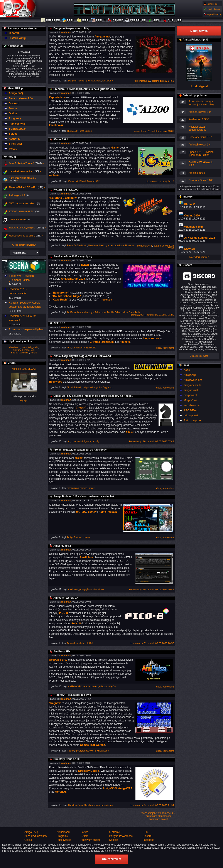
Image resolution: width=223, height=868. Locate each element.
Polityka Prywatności (121, 836)
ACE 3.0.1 (59, 323)
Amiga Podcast (74, 537)
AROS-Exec (191, 410)
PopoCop (29, 350)
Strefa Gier (172, 20)
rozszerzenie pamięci (77, 488)
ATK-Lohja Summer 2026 (200, 238)
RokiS (34, 353)
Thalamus (130, 246)
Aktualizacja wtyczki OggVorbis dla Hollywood (82, 356)
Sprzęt (155, 20)
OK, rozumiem (111, 859)
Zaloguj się (212, 4)
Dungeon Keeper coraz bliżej (71, 28)
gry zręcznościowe (115, 246)
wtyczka (98, 388)
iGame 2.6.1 (61, 139)
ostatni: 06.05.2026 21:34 (160, 805)
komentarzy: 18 (137, 441)
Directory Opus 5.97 (200, 137)
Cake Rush (134, 312)
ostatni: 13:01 (163, 131)
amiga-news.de (193, 385)
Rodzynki (14, 139)
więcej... (13, 149)
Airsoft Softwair (74, 388)
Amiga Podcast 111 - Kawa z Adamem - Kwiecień (84, 496)
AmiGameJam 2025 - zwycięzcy (73, 257)
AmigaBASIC (90, 348)
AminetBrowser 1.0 (200, 112)
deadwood (15, 347)
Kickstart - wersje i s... (21, 171)
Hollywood (88, 388)
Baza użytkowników (21, 98)
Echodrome (100, 312)
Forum (69, 20)
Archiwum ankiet (90, 840)
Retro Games (85, 131)
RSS (145, 832)
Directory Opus (75, 805)
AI (69, 441)
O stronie (114, 832)
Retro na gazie (192, 420)
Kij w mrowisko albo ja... (23, 178)
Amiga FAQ (16, 93)
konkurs (86, 312)
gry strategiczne (94, 81)
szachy (96, 441)
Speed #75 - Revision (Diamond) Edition (201, 154)
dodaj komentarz (165, 348)
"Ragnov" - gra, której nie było (72, 695)
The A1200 (72, 131)
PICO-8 (89, 643)
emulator (80, 643)
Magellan (88, 805)
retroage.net (191, 415)
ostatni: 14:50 (163, 81)
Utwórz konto (213, 9)
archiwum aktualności (158, 816)
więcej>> (24, 401)
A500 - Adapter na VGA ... (23, 203)
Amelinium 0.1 (62, 546)
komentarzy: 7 (138, 643)
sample (86, 686)
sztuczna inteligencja (81, 441)
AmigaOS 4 (108, 81)
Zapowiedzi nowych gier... (22, 228)
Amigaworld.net (193, 380)
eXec (187, 370)
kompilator (78, 348)
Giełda (83, 20)
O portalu (14, 33)
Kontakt (114, 840)
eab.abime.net (192, 405)
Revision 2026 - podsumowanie (198, 128)
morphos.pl (190, 395)
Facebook (148, 840)
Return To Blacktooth (77, 246)
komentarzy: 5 (145, 246)
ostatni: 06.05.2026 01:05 (160, 315)
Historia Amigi (18, 38)
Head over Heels (96, 246)
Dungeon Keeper (76, 81)
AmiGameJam (74, 312)
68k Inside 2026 (194, 227)
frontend (91, 181)
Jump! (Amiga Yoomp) (21, 163)
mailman (66, 32)
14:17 (167, 181)
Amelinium (73, 589)
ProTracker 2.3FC (199, 119)
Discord (14, 103)
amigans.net (191, 390)
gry (92, 312)
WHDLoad (81, 181)
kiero (24, 347)
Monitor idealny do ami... (22, 236)
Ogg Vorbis (108, 388)
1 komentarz (152, 181)
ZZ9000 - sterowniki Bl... (22, 211)
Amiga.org (190, 375)
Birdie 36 (190, 204)
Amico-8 (71, 643)
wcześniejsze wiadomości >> (158, 813)
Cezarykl (18, 350)
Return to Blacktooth (66, 190)
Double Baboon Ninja (117, 312)
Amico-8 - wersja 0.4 (66, 598)
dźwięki (95, 686)
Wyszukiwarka (214, 14)
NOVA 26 (190, 249)
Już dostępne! (199, 86)
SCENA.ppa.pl (18, 129)
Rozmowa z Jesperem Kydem (26, 329)
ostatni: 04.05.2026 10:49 (160, 589)
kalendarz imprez (199, 257)
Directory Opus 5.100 (66, 759)
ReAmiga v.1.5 (17, 195)
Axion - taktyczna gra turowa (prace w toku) (201, 103)
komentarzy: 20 (142, 131)
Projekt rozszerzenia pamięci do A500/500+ (80, 450)
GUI (98, 181)
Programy (115, 20)
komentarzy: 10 (137, 589)
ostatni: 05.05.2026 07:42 (160, 441)
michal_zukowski (20, 353)
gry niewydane (102, 751)
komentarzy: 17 (142, 81)
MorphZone (190, 400)
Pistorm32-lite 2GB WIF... (23, 187)
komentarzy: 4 (138, 315)
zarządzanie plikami (103, 805)
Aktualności (51, 20)
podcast (87, 537)
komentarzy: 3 (138, 805)
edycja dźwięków (107, 686)
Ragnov (71, 751)
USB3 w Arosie (17, 220)
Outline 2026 (192, 216)
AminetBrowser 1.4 (200, 145)
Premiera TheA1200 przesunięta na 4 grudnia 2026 (84, 89)
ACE (69, 348)
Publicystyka (136, 20)
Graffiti (98, 20)
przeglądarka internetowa (92, 589)
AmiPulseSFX (62, 652)
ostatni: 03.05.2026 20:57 (160, 643)
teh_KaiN (33, 347)
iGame (71, 181)
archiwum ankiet (158, 819)
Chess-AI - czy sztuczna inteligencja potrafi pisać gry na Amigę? (93, 396)
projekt (92, 488)
